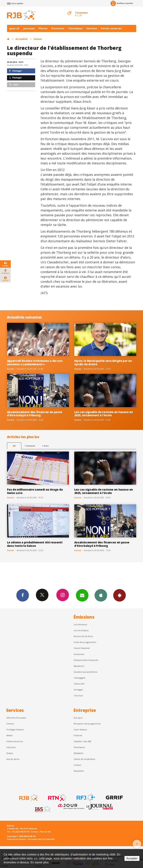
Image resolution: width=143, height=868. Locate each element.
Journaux (29, 28)
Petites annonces (15, 741)
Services (92, 28)
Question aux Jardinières (86, 672)
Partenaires (79, 747)
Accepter (132, 858)
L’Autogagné (80, 678)
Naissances (79, 666)
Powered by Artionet (16, 839)
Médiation (79, 753)
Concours (78, 695)
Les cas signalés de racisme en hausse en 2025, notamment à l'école (104, 414)
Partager (16, 71)
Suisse (38, 39)
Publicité (78, 735)
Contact (77, 765)
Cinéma (10, 724)
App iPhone (101, 595)
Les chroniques (81, 630)
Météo (10, 735)
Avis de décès (13, 759)
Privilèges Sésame (15, 730)
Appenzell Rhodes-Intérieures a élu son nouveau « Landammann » (35, 362)
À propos (78, 718)
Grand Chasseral (82, 648)
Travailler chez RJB (82, 741)
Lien (14, 85)
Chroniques (75, 28)
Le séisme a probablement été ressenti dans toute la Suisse (35, 544)
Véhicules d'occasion (16, 718)
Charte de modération (85, 759)
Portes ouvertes (111, 28)
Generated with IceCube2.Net (41, 839)
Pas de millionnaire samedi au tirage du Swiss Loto (35, 491)
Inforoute (11, 747)
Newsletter (79, 771)
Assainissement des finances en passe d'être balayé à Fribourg (35, 414)
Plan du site (45, 832)
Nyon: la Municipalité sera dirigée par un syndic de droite (103, 362)
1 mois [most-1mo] (45, 446)
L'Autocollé (79, 684)
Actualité (21, 39)
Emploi (10, 753)
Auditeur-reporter (122, 3)
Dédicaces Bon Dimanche (86, 660)
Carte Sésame (80, 730)
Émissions (58, 28)
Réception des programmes (87, 724)
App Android (119, 595)
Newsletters (82, 595)
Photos (43, 28)
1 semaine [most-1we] (30, 446)
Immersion (79, 654)
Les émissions (80, 624)
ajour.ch (14, 28)
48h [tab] (14, 446)
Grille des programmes (85, 642)
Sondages (78, 690)
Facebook (23, 595)
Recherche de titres (83, 636)
